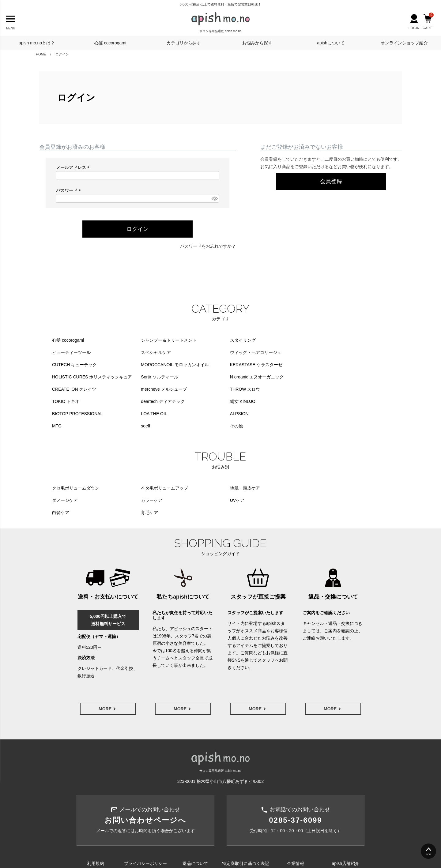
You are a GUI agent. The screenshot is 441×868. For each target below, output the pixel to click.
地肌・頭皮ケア (229, 464)
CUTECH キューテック (236, 352)
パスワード (70, 190)
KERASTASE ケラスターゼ (78, 365)
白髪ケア (222, 476)
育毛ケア (303, 476)
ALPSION (61, 401)
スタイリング (227, 340)
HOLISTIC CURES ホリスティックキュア (173, 365)
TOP (428, 854)
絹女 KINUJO (146, 389)
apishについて (331, 43)
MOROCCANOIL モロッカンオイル (328, 352)
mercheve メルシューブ (156, 377)
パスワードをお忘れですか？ (208, 246)
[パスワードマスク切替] (214, 198)
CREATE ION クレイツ (74, 377)
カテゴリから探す (184, 43)
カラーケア (63, 476)
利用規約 (96, 827)
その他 (301, 401)
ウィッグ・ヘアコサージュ (159, 352)
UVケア (140, 476)
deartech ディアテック (74, 389)
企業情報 (296, 827)
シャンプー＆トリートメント (161, 340)
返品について (195, 827)
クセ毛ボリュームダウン (76, 464)
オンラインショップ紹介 (404, 43)
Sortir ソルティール (232, 365)
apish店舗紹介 (346, 827)
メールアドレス (74, 167)
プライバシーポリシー (145, 827)
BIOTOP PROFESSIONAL (239, 389)
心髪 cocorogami (110, 43)
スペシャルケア (67, 352)
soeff (218, 401)
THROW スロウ (229, 377)
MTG (138, 401)
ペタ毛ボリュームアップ (156, 464)
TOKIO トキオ (308, 377)
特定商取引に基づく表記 (246, 827)
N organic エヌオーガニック (322, 365)
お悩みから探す (257, 43)
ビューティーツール (314, 340)
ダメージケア (307, 464)
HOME (41, 54)
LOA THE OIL (308, 389)
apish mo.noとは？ (37, 43)
